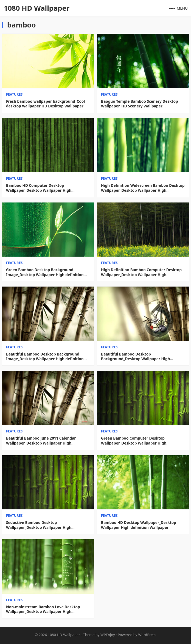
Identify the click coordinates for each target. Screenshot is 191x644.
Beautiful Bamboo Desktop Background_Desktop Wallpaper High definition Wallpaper (135, 356)
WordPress (147, 635)
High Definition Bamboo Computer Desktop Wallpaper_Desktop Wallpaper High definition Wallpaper (141, 272)
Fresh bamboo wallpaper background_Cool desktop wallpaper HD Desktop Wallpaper (45, 104)
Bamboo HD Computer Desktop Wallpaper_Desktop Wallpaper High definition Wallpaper (39, 188)
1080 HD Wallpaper (37, 8)
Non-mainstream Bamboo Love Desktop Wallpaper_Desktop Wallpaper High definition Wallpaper (43, 609)
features (14, 94)
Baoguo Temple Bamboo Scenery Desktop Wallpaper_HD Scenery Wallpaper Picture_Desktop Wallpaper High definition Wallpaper (140, 104)
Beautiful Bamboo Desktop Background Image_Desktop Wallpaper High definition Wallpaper (45, 356)
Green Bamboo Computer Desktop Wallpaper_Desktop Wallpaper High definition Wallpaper (134, 441)
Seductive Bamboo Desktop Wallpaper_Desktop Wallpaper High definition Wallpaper (39, 525)
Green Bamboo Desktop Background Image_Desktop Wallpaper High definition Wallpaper (45, 272)
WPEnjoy (108, 635)
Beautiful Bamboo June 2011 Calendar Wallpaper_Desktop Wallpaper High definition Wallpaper (41, 441)
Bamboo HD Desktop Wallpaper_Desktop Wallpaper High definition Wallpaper (139, 525)
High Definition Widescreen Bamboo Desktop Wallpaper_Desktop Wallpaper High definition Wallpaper (143, 188)
